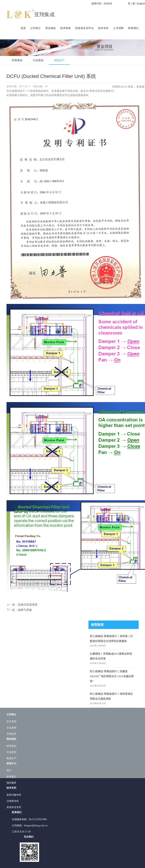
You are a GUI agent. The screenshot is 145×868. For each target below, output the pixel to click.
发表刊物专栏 (14, 795)
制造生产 (59, 60)
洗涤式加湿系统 (28, 605)
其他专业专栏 (14, 807)
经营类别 (17, 60)
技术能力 (11, 777)
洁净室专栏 (13, 801)
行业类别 (38, 60)
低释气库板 (25, 610)
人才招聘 (118, 28)
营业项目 (51, 28)
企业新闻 (11, 728)
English (141, 4)
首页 (23, 28)
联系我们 (133, 28)
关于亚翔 (11, 722)
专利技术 (11, 734)
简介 (9, 770)
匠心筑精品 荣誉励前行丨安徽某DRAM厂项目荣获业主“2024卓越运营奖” (112, 676)
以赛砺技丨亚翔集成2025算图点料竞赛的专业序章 (111, 656)
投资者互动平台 (84, 28)
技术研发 (66, 28)
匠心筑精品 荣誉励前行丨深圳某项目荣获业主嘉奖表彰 (111, 696)
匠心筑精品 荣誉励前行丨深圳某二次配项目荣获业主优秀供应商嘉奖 (111, 639)
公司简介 (36, 28)
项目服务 (11, 783)
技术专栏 (103, 28)
